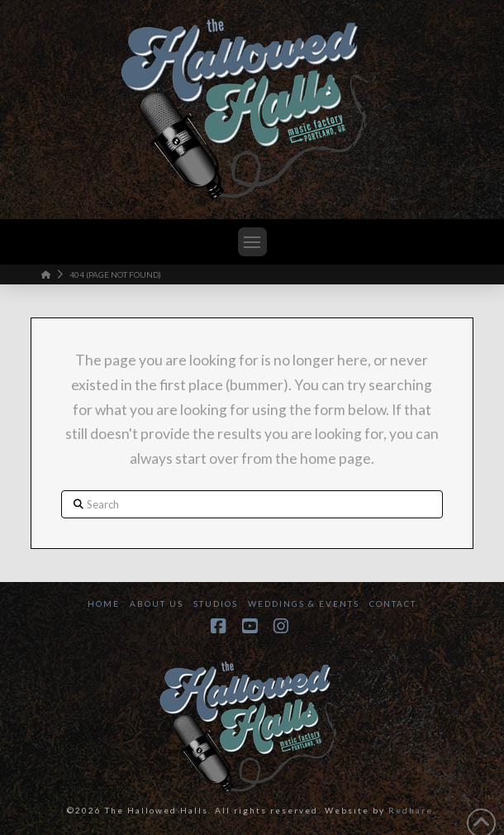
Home (104, 604)
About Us (157, 604)
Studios (216, 604)
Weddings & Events (304, 604)
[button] (252, 242)
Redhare (411, 810)
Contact (393, 604)
